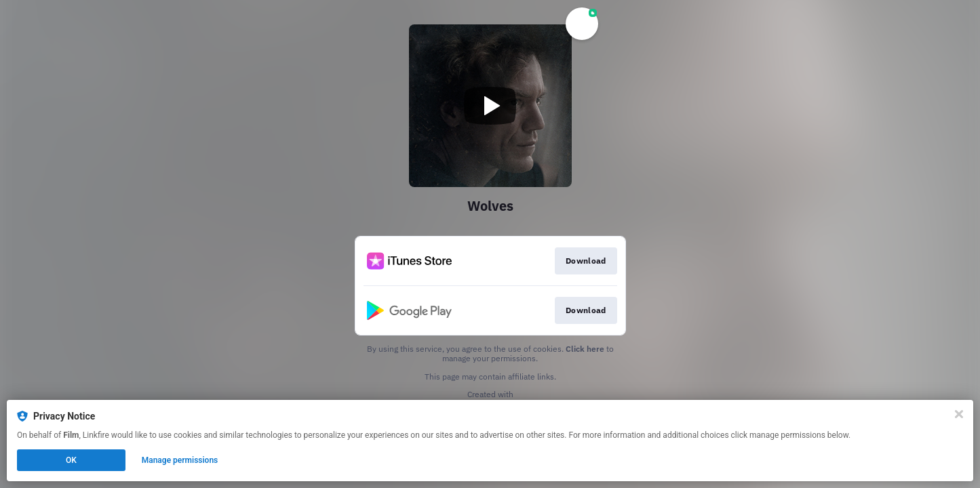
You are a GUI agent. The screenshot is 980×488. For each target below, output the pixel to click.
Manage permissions (180, 460)
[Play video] (490, 106)
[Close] (959, 414)
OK (71, 460)
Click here (585, 349)
